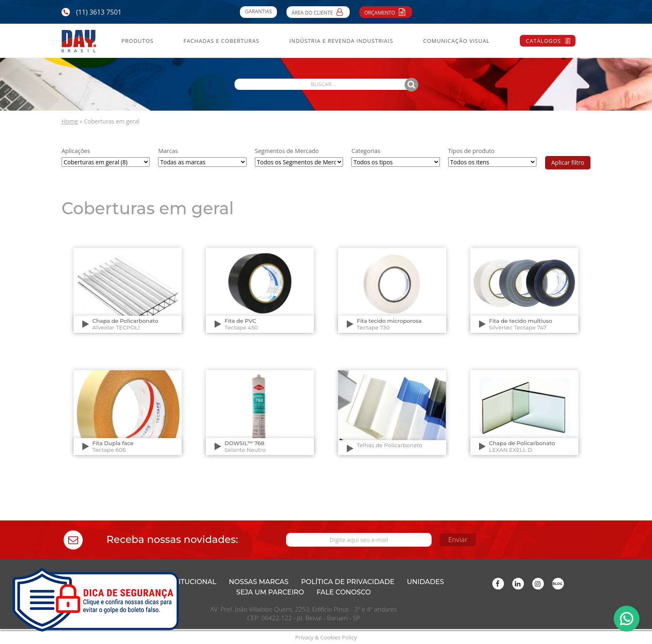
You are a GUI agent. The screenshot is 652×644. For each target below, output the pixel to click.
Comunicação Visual (456, 41)
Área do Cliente (318, 12)
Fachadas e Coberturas (221, 41)
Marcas (168, 151)
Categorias (366, 151)
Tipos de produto (472, 151)
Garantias (258, 11)
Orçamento (386, 12)
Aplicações (76, 151)
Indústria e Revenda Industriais (341, 41)
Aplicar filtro (568, 162)
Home (70, 121)
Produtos (137, 41)
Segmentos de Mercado (287, 151)
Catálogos (543, 41)
